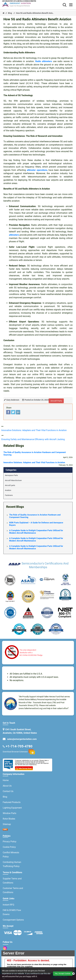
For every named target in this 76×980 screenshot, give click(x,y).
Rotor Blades (9, 819)
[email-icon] (4, 746)
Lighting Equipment (12, 808)
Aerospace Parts (11, 475)
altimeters (14, 235)
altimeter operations (37, 170)
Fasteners (9, 495)
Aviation (8, 490)
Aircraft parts (10, 485)
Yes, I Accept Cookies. (63, 974)
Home (6, 780)
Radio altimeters (44, 61)
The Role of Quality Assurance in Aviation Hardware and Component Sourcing (35, 454)
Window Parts (9, 813)
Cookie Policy (9, 847)
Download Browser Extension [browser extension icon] (19, 752)
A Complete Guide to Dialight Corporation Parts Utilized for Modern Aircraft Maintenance (36, 532)
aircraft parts (56, 401)
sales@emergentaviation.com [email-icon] (21, 739)
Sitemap (7, 824)
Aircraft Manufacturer (13, 480)
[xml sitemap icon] (5, 830)
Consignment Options (13, 920)
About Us (7, 786)
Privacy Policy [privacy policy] (10, 842)
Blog (10, 13)
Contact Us (8, 791)
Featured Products (12, 802)
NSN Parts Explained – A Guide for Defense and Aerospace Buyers (36, 524)
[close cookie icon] (73, 974)
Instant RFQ (8, 905)
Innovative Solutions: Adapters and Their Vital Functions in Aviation (34, 462)
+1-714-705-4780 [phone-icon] (19, 746)
